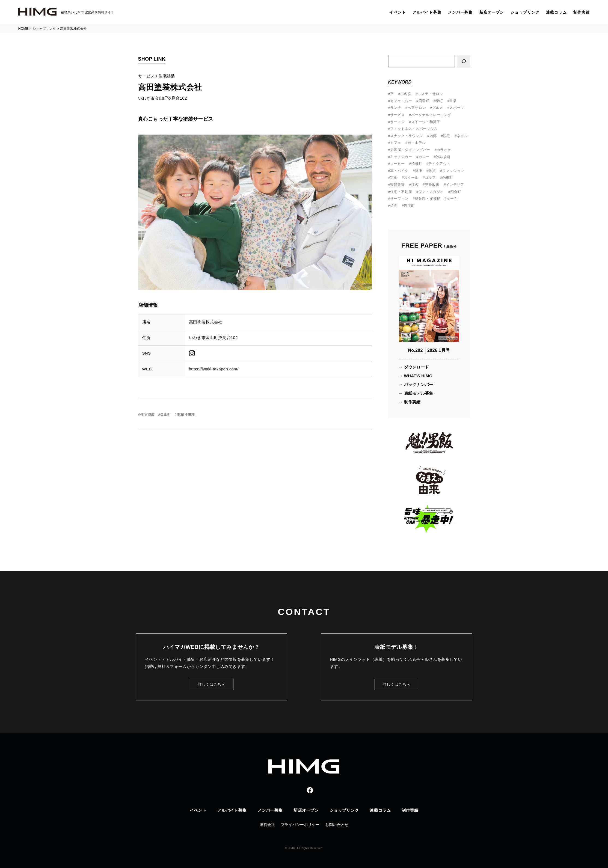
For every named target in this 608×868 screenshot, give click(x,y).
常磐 (453, 101)
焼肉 (394, 206)
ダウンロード (417, 367)
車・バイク (399, 171)
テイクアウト (439, 164)
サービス (397, 115)
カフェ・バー (401, 101)
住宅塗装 (147, 414)
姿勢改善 (432, 185)
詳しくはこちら (212, 684)
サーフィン (399, 199)
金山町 (166, 414)
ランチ (396, 108)
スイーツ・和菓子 (426, 122)
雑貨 (432, 171)
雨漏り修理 (186, 414)
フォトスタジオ (431, 192)
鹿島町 (424, 101)
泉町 (439, 101)
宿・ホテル (417, 143)
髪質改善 (397, 185)
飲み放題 (443, 157)
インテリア (455, 185)
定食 (394, 178)
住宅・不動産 (401, 192)
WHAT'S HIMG (418, 376)
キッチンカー (401, 157)
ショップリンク (525, 12)
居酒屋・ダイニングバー (410, 150)
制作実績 (582, 12)
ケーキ (452, 199)
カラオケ (444, 150)
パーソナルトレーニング (431, 115)
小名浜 (406, 94)
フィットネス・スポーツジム (414, 129)
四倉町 (456, 192)
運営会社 (267, 825)
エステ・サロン (430, 94)
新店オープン (492, 12)
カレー (424, 157)
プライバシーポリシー (300, 825)
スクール (411, 178)
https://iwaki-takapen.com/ (214, 369)
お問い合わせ (337, 825)
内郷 (433, 136)
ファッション (453, 171)
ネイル (462, 136)
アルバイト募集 (427, 12)
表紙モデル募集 (419, 393)
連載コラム (556, 12)
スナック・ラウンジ (407, 136)
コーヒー (397, 164)
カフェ (396, 143)
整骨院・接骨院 (427, 199)
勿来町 (448, 178)
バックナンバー (419, 384)
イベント (398, 12)
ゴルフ (430, 178)
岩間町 (409, 206)
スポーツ (457, 108)
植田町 (417, 164)
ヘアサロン (417, 108)
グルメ (438, 108)
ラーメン (397, 122)
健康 (418, 171)
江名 (415, 185)
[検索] (464, 61)
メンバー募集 (460, 12)
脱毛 (447, 136)
